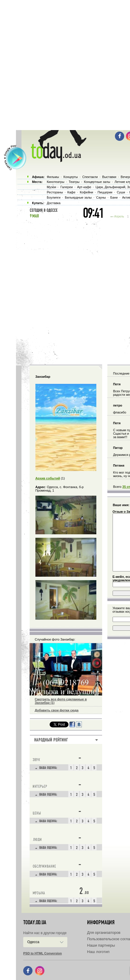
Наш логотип (98, 952)
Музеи (51, 187)
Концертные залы (97, 182)
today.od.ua (35, 923)
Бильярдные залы (78, 197)
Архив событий (48, 478)
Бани (114, 197)
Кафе (71, 192)
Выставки (109, 177)
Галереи (66, 187)
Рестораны (55, 192)
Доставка (54, 203)
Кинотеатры (55, 182)
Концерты (71, 177)
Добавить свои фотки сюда (57, 710)
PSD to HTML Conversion (43, 953)
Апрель (119, 216)
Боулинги (54, 197)
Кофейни (86, 192)
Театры (74, 182)
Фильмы (53, 177)
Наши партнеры (101, 945)
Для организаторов (104, 933)
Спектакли (90, 177)
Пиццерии (105, 192)
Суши (121, 192)
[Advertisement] (65, 65)
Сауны (101, 197)
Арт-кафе (84, 187)
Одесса (33, 942)
